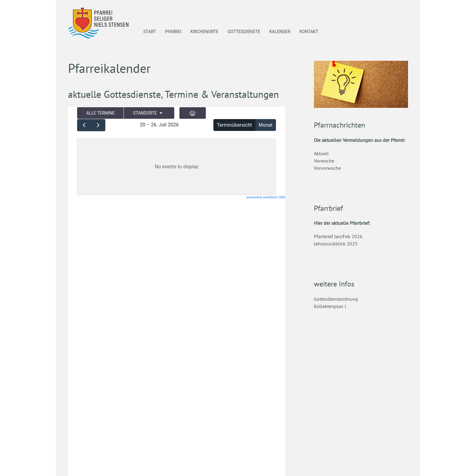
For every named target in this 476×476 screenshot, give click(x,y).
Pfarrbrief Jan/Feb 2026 (338, 236)
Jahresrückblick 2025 (336, 244)
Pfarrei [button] (173, 32)
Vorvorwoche (327, 168)
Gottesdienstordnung (336, 299)
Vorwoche (324, 161)
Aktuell (321, 153)
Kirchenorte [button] (204, 32)
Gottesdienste (244, 32)
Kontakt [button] (309, 32)
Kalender (280, 32)
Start (150, 32)
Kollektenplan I (330, 306)
